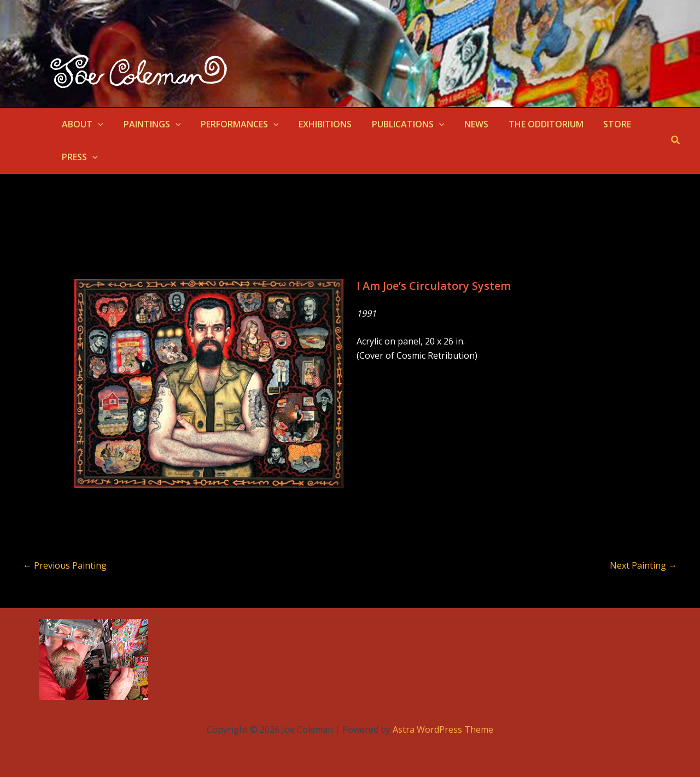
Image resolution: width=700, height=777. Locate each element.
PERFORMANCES (233, 124)
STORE (598, 124)
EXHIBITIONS (316, 124)
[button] (97, 124)
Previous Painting (65, 565)
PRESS (79, 157)
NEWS (462, 124)
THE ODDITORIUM (529, 124)
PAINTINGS (148, 124)
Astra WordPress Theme (443, 729)
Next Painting (643, 565)
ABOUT (81, 124)
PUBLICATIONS (397, 124)
